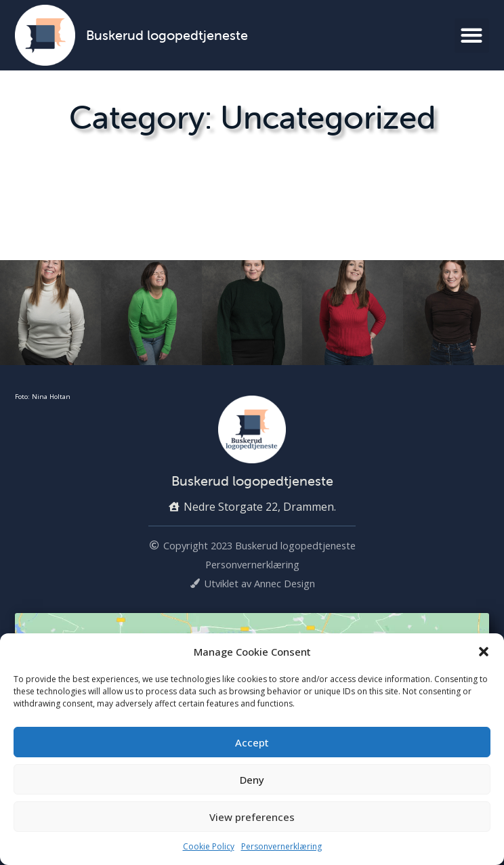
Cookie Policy (209, 846)
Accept (252, 742)
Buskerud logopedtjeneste (167, 35)
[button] (484, 652)
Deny (252, 780)
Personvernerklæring (281, 846)
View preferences (252, 817)
